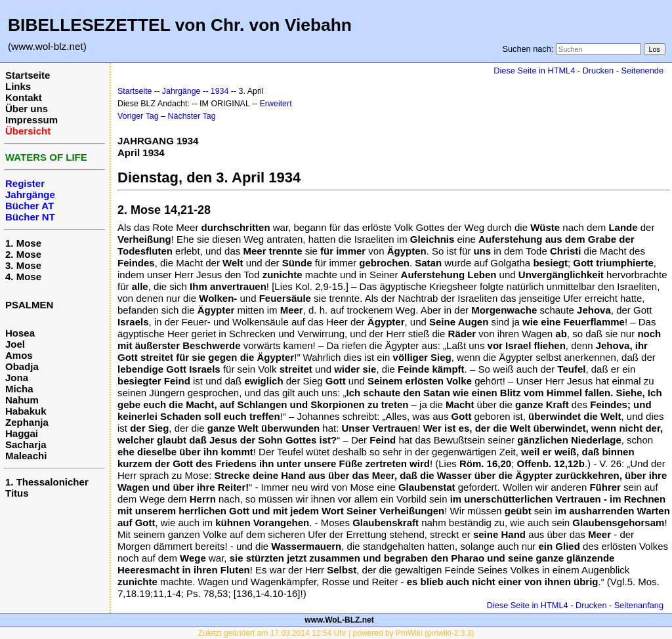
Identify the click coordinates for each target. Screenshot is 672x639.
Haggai (22, 433)
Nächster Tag (192, 116)
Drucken (598, 71)
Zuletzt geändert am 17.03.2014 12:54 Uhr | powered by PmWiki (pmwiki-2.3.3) (336, 633)
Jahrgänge (181, 91)
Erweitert (276, 104)
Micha (19, 389)
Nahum (22, 400)
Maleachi (26, 456)
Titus (17, 493)
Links (18, 86)
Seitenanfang (639, 605)
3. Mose (23, 265)
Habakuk (26, 411)
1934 (220, 91)
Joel (15, 344)
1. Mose (23, 243)
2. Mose (23, 254)
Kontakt (24, 97)
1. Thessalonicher (47, 482)
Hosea (20, 333)
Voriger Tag (138, 116)
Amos (19, 355)
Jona (17, 378)
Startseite (28, 75)
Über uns (27, 109)
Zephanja (27, 422)
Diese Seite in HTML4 (534, 71)
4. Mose (23, 277)
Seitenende (642, 71)
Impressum (31, 120)
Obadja (22, 366)
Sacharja (26, 444)
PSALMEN (29, 305)
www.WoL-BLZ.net (339, 620)
